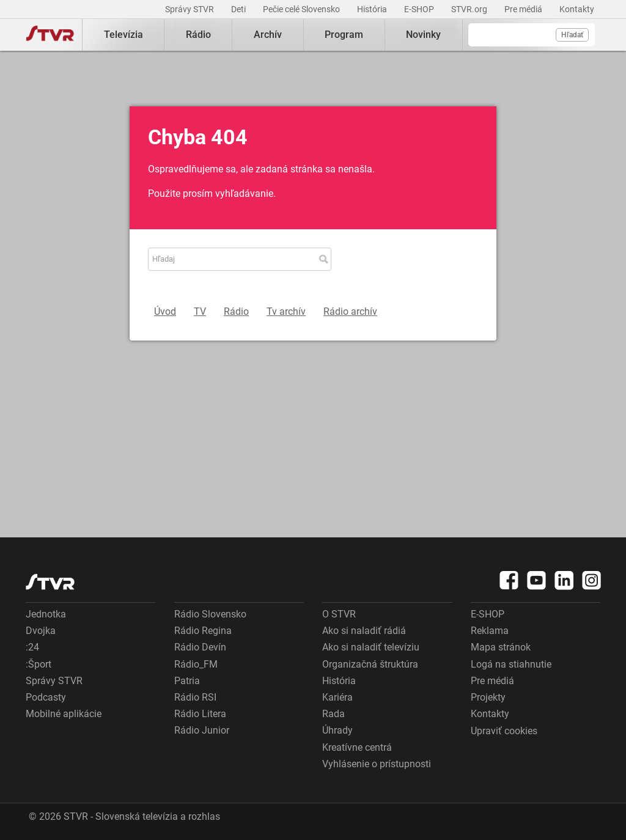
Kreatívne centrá (357, 747)
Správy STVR (190, 9)
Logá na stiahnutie (511, 664)
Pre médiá (524, 9)
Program (344, 35)
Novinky (423, 35)
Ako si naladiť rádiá (364, 631)
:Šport (39, 664)
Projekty (488, 697)
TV (200, 311)
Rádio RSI (195, 697)
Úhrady (337, 730)
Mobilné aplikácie (64, 714)
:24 (32, 647)
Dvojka (41, 631)
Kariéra (337, 697)
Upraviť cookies (504, 731)
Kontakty (577, 9)
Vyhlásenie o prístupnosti (377, 764)
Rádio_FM (196, 664)
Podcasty (46, 697)
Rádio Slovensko (210, 614)
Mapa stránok (501, 647)
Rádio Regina (203, 631)
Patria (187, 681)
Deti (239, 9)
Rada (333, 714)
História (373, 9)
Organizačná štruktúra (370, 664)
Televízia (123, 35)
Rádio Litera (200, 714)
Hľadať (572, 35)
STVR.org (470, 9)
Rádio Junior (202, 730)
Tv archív (286, 311)
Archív (268, 35)
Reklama (490, 631)
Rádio (198, 35)
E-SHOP (420, 9)
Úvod (165, 311)
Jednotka (46, 614)
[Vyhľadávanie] (532, 35)
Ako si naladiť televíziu (371, 647)
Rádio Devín (200, 647)
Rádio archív (350, 311)
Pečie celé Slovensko (302, 9)
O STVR (339, 614)
